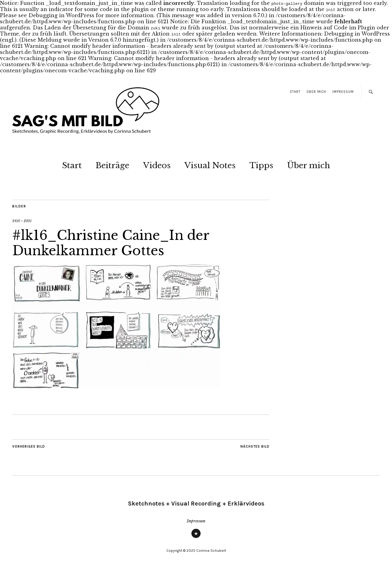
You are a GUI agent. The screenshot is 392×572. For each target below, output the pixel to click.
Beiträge (112, 165)
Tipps (261, 165)
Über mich (316, 92)
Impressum (343, 92)
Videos (157, 165)
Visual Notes (210, 165)
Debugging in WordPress (61, 15)
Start (295, 92)
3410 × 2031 (22, 221)
